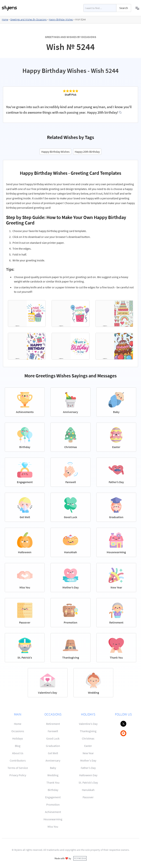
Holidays (18, 738)
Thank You (53, 782)
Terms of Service (18, 768)
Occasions (18, 731)
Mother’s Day (88, 760)
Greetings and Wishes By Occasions (28, 19)
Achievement (53, 812)
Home (5, 19)
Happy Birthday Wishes (61, 19)
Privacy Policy (18, 775)
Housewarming (53, 819)
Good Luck (53, 738)
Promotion (53, 804)
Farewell (53, 731)
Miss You (53, 827)
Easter (88, 746)
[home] (10, 8)
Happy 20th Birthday (87, 152)
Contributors (18, 760)
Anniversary (53, 760)
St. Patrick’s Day (88, 782)
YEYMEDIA (80, 858)
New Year (88, 753)
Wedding (53, 775)
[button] (137, 8)
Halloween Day (88, 775)
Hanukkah (88, 790)
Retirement (53, 724)
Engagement (53, 797)
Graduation (53, 746)
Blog (18, 746)
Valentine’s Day (88, 724)
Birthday (53, 790)
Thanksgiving (88, 731)
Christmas (88, 738)
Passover (88, 797)
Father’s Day (88, 768)
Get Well (53, 753)
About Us (18, 753)
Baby (53, 768)
